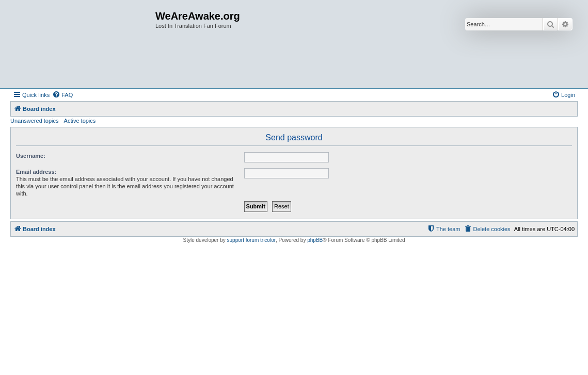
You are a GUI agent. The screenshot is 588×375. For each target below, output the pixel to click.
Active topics (80, 121)
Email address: (36, 172)
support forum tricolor (251, 240)
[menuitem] (62, 95)
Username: (31, 156)
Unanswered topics (35, 121)
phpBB (315, 240)
